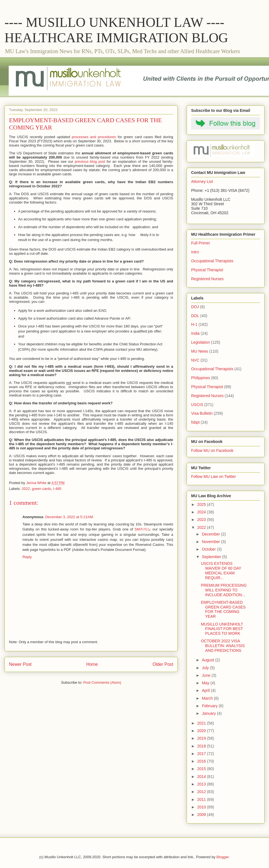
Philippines (201, 378)
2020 (202, 731)
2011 (202, 799)
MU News (200, 351)
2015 (202, 769)
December (211, 534)
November (211, 542)
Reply (27, 557)
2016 (202, 761)
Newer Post (20, 664)
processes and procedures (94, 137)
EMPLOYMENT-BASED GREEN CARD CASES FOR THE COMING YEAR (223, 609)
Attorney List (202, 181)
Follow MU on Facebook (212, 450)
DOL (195, 316)
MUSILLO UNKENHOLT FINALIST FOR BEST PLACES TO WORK (222, 629)
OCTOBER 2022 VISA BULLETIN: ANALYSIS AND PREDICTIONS (223, 646)
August (208, 660)
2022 (26, 489)
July (206, 668)
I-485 (57, 489)
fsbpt (195, 422)
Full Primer (201, 243)
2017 (202, 754)
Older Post (163, 664)
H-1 (194, 324)
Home (92, 664)
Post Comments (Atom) (102, 682)
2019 (202, 738)
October (209, 549)
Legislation (200, 342)
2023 (202, 520)
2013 (202, 784)
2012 (202, 792)
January (209, 713)
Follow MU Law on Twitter (214, 477)
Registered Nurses (207, 279)
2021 (202, 723)
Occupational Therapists (212, 261)
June (207, 675)
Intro (195, 252)
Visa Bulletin (202, 413)
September (212, 557)
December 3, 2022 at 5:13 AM (69, 517)
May (206, 683)
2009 (202, 815)
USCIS (197, 405)
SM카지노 (143, 529)
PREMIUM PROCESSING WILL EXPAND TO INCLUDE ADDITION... (224, 590)
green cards (42, 489)
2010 (202, 807)
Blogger (222, 857)
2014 (202, 777)
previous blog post (90, 161)
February (210, 706)
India (195, 333)
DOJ (195, 307)
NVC (195, 360)
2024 (202, 512)
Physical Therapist (207, 270)
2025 (202, 504)
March (208, 698)
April (206, 690)
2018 (202, 746)
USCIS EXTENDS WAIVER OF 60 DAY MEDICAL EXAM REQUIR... (221, 570)
